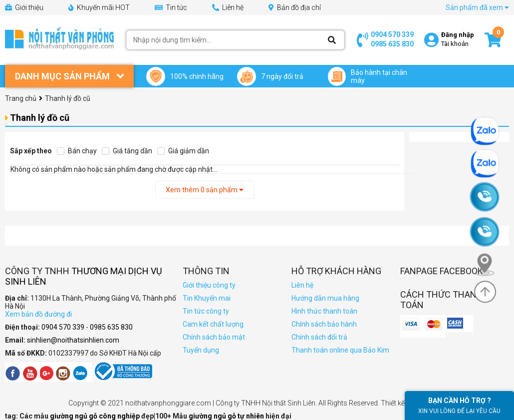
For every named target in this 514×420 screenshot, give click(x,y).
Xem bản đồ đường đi (38, 314)
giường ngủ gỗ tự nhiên (227, 416)
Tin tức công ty (206, 311)
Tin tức (171, 7)
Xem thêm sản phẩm (205, 190)
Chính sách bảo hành (324, 324)
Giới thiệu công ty (209, 285)
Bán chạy (77, 151)
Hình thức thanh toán (324, 311)
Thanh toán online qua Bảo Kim (340, 350)
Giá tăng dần (127, 151)
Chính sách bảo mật (214, 337)
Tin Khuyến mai (207, 298)
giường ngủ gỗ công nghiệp (96, 416)
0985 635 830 (392, 44)
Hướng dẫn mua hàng (325, 298)
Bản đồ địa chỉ (295, 7)
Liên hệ (228, 7)
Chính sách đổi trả (319, 337)
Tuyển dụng (201, 350)
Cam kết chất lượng (213, 324)
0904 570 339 (392, 34)
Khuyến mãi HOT (99, 7)
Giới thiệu (24, 7)
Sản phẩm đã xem (477, 7)
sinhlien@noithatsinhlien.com (73, 340)
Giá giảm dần (183, 151)
